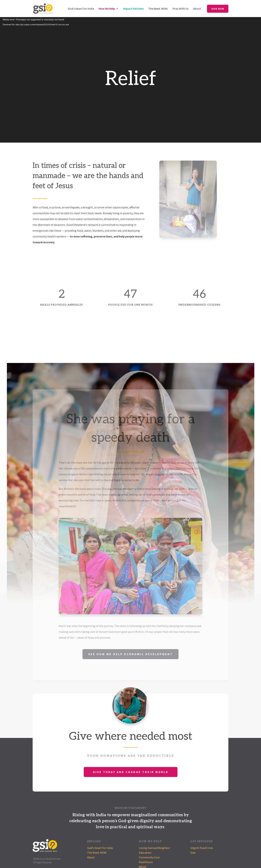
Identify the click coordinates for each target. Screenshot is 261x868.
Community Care (149, 857)
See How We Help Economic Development (130, 660)
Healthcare (146, 862)
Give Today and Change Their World (131, 772)
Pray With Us (181, 9)
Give (193, 853)
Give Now (218, 9)
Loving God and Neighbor (154, 848)
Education (145, 853)
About (197, 9)
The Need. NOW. (158, 9)
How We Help (107, 9)
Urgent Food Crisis (202, 848)
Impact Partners (133, 9)
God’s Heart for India (81, 9)
